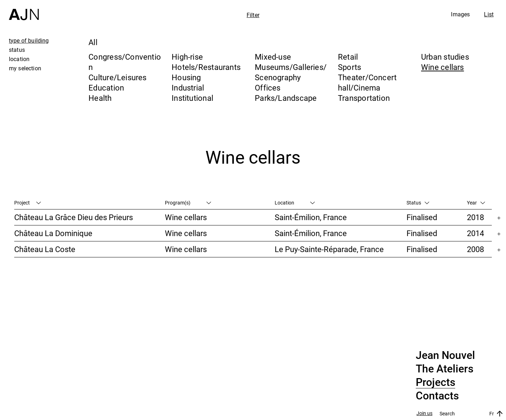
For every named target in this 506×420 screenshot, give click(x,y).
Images (460, 14)
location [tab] (19, 59)
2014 (475, 233)
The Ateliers (445, 369)
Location (295, 203)
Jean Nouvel (445, 355)
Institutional (192, 98)
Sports (349, 67)
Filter (253, 15)
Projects (435, 382)
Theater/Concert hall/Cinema (367, 82)
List (489, 14)
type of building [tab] (29, 40)
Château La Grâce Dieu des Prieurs (74, 217)
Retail (348, 57)
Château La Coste (45, 249)
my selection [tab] (25, 68)
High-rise (187, 57)
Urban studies (445, 57)
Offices (268, 88)
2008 (475, 249)
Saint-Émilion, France (311, 217)
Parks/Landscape (286, 98)
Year (476, 203)
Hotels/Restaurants (206, 67)
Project (28, 203)
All (93, 42)
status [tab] (17, 50)
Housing (186, 77)
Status (418, 203)
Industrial (188, 88)
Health (100, 98)
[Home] (24, 10)
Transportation (364, 98)
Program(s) (188, 203)
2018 (475, 217)
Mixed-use (273, 57)
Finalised (422, 217)
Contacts (437, 396)
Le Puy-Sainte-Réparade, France (329, 249)
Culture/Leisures (118, 77)
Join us (424, 413)
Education (106, 88)
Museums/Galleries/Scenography (291, 72)
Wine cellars (443, 67)
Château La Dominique (53, 233)
